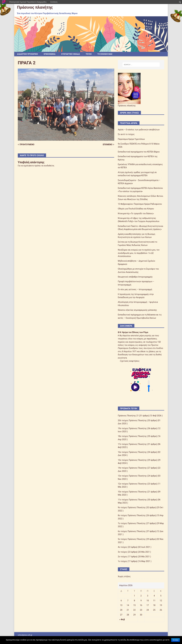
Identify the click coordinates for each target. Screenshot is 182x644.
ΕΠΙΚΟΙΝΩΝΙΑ (51, 54)
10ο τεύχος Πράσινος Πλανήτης (132, 492)
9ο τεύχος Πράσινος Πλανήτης (132, 508)
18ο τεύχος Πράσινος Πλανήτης (132, 436)
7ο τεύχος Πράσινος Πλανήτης (132, 523)
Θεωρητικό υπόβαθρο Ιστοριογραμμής (135, 277)
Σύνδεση (54, 2)
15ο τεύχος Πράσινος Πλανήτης (132, 460)
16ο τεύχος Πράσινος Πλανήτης (132, 452)
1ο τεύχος (122, 562)
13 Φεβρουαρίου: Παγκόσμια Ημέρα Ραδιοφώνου (140, 204)
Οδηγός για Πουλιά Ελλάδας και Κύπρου (136, 209)
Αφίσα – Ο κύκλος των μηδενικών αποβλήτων (139, 130)
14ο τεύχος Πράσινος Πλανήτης (132, 468)
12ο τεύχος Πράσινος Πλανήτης (132, 484)
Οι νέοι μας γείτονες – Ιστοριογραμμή (135, 290)
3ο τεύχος (122, 552)
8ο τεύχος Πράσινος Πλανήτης (132, 516)
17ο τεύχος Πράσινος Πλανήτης (132, 444)
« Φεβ (122, 620)
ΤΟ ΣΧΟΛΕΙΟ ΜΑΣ (109, 54)
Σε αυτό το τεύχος (126, 135)
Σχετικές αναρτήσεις (130, 361)
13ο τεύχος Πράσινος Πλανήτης (132, 476)
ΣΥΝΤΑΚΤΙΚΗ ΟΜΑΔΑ (73, 54)
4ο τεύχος (122, 547)
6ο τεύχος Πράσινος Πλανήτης (132, 531)
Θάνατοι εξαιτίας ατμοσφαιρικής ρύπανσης (137, 310)
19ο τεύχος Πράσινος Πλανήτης (132, 429)
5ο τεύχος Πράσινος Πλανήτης (132, 539)
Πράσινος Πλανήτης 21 (128, 416)
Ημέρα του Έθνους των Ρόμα (135, 333)
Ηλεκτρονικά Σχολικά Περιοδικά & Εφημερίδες (28, 2)
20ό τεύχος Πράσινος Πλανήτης (132, 421)
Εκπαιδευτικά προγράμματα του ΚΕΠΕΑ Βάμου (139, 152)
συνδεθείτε (49, 166)
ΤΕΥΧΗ (92, 54)
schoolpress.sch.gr (25, 635)
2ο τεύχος (122, 557)
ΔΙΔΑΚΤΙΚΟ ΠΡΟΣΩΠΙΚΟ (28, 54)
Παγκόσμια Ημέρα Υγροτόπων (131, 139)
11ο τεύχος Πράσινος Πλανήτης (132, 500)
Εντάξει (176, 640)
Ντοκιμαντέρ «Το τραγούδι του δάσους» (136, 214)
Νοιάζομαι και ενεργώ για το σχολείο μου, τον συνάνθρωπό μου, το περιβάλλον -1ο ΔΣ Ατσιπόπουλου (139, 253)
